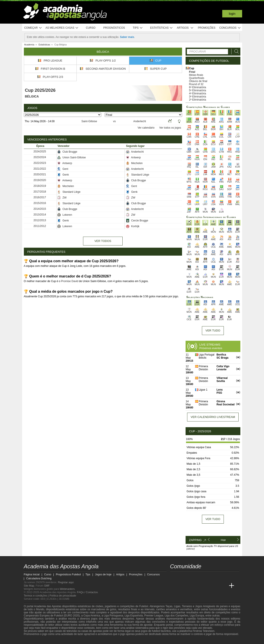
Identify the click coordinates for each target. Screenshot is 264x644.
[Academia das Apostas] (182, 586)
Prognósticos (114, 28)
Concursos (230, 28)
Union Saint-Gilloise (71, 157)
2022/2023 (40, 163)
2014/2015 (40, 209)
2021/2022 (40, 169)
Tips (138, 28)
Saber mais (127, 37)
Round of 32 (196, 84)
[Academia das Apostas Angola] (174, 586)
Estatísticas (162, 28)
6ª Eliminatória (198, 87)
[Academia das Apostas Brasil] (190, 586)
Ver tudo (213, 330)
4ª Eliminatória (198, 94)
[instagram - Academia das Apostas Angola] (207, 577)
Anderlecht (140, 121)
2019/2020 (40, 180)
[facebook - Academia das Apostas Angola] (199, 577)
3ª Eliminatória (198, 97)
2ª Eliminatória (198, 100)
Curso (91, 28)
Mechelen (134, 163)
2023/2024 (40, 157)
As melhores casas (62, 28)
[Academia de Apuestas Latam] (215, 586)
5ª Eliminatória (198, 90)
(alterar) (191, 549)
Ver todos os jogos (170, 128)
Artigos (185, 28)
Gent (63, 169)
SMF (47, 586)
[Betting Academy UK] (223, 586)
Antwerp (133, 157)
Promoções (207, 28)
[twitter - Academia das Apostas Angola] (182, 577)
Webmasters (67, 589)
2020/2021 (40, 174)
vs (114, 121)
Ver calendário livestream (213, 417)
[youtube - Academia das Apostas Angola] (190, 577)
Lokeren (65, 215)
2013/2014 (40, 215)
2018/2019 (40, 186)
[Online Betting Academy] (199, 586)
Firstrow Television (203, 631)
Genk (63, 175)
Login (232, 14)
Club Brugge (67, 152)
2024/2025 (40, 152)
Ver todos (103, 241)
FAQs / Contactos (87, 592)
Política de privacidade (63, 596)
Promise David (70, 281)
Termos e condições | (37, 596)
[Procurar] (235, 51)
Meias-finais (196, 75)
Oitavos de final (198, 81)
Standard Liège (138, 175)
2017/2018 (40, 192)
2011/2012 (40, 226)
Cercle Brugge (137, 221)
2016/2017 (40, 197)
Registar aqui (66, 582)
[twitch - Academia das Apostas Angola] (174, 577)
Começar (33, 28)
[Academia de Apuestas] (207, 586)
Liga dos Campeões (176, 616)
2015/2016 (40, 203)
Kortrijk (133, 226)
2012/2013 (40, 220)
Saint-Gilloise (89, 121)
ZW (62, 198)
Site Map (29, 586)
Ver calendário (146, 128)
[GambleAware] (35, 640)
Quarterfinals (197, 78)
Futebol (144, 606)
